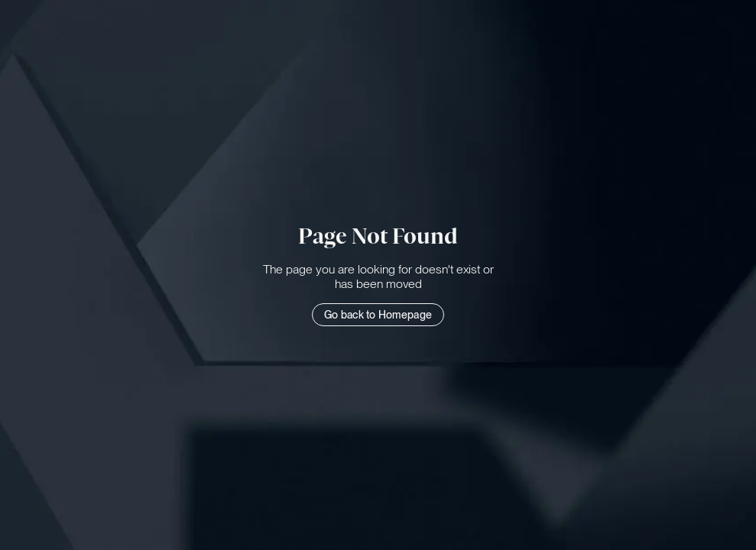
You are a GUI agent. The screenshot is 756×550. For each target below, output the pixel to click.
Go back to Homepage (378, 315)
